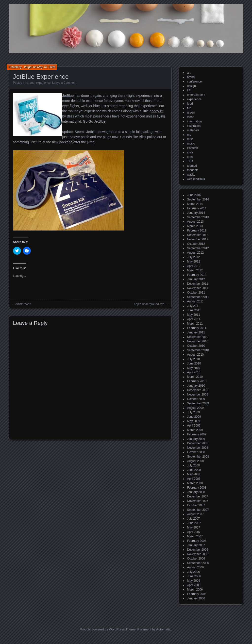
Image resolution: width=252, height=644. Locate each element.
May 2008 (194, 474)
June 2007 (194, 523)
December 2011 (198, 284)
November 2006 (198, 554)
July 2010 (193, 359)
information (194, 121)
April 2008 (194, 479)
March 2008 (195, 483)
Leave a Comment (64, 83)
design (192, 86)
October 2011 (196, 293)
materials (193, 130)
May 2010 (194, 368)
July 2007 (193, 519)
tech (190, 157)
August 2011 (195, 301)
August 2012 (195, 253)
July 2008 (193, 465)
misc (190, 139)
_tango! (27, 67)
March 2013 (195, 226)
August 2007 (195, 514)
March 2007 (195, 536)
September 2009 (198, 403)
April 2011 (194, 319)
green (191, 113)
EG (189, 90)
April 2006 (194, 585)
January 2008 (196, 492)
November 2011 (198, 288)
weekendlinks (196, 179)
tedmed (192, 166)
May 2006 (194, 581)
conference (194, 82)
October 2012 (196, 244)
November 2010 (198, 341)
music (191, 144)
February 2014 (197, 208)
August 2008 (195, 461)
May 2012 (194, 262)
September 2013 (198, 217)
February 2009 (197, 434)
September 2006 (198, 563)
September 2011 (198, 297)
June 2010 (194, 363)
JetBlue (68, 96)
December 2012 (198, 235)
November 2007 (198, 501)
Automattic (164, 629)
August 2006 (195, 567)
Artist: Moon (23, 304)
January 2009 (196, 439)
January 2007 (196, 545)
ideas (191, 117)
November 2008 (198, 448)
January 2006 (196, 598)
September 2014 (198, 199)
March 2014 (195, 204)
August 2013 (195, 222)
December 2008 (198, 443)
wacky (191, 175)
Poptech (193, 148)
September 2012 (198, 248)
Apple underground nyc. (149, 304)
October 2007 (196, 505)
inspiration (194, 126)
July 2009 (193, 412)
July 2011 (193, 306)
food (190, 104)
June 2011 (194, 310)
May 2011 (194, 315)
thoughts (193, 170)
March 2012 (195, 270)
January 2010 (196, 386)
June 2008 (194, 470)
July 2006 (193, 572)
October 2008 (196, 452)
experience (43, 83)
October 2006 (196, 559)
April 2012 (194, 266)
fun (189, 108)
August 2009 (195, 408)
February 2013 (197, 231)
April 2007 (194, 532)
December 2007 (198, 496)
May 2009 (194, 421)
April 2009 (194, 426)
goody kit (156, 111)
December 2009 (198, 390)
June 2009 (194, 417)
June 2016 (194, 195)
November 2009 (198, 395)
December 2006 (198, 550)
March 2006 (195, 590)
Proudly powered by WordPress (102, 629)
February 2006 (197, 594)
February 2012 (197, 275)
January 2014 (196, 213)
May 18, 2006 (46, 67)
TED (190, 161)
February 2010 (197, 381)
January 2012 (196, 279)
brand (31, 83)
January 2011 (196, 332)
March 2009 (195, 430)
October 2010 (196, 346)
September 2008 (198, 457)
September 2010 (198, 350)
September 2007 (198, 510)
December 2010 (198, 337)
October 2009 (196, 399)
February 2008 (197, 488)
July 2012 (193, 257)
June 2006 (194, 576)
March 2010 (195, 377)
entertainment (196, 95)
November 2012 (198, 239)
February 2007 (197, 541)
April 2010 (194, 372)
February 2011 (197, 328)
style (190, 152)
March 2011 (195, 324)
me (189, 135)
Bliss (70, 116)
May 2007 (194, 528)
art (189, 73)
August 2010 (195, 355)
